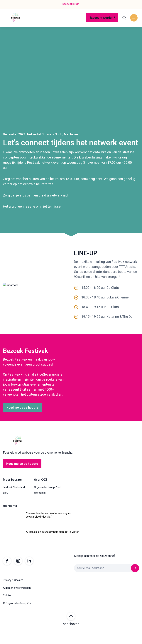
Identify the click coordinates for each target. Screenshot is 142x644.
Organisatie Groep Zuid (47, 500)
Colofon (8, 609)
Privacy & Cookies (13, 593)
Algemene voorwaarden (17, 601)
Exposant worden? (102, 18)
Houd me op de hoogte (22, 421)
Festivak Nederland (14, 500)
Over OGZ (41, 493)
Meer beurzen (13, 493)
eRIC (6, 506)
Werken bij (40, 506)
